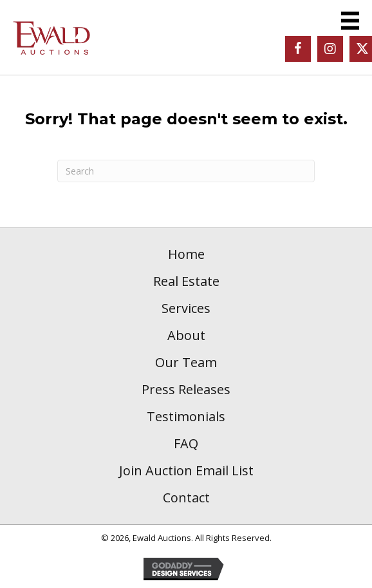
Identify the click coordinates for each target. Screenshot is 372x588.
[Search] (186, 171)
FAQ (186, 443)
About (186, 335)
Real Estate (186, 281)
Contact (186, 498)
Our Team (186, 362)
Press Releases (186, 389)
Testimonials (186, 416)
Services (186, 308)
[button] (298, 49)
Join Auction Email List (186, 470)
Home (186, 254)
